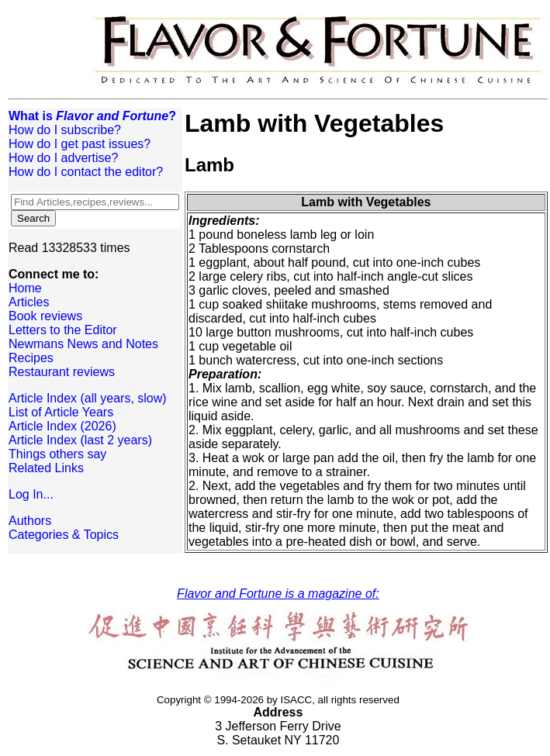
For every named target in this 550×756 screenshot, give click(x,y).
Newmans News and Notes (83, 344)
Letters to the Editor (63, 330)
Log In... (31, 494)
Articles (29, 302)
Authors (30, 521)
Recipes (31, 358)
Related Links (46, 468)
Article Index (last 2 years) (80, 440)
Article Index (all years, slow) (88, 398)
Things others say (57, 454)
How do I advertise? (63, 158)
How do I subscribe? (65, 130)
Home (25, 288)
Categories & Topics (64, 535)
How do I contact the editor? (86, 172)
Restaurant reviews (62, 372)
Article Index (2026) (62, 426)
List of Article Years (61, 412)
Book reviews (45, 316)
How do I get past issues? (80, 144)
